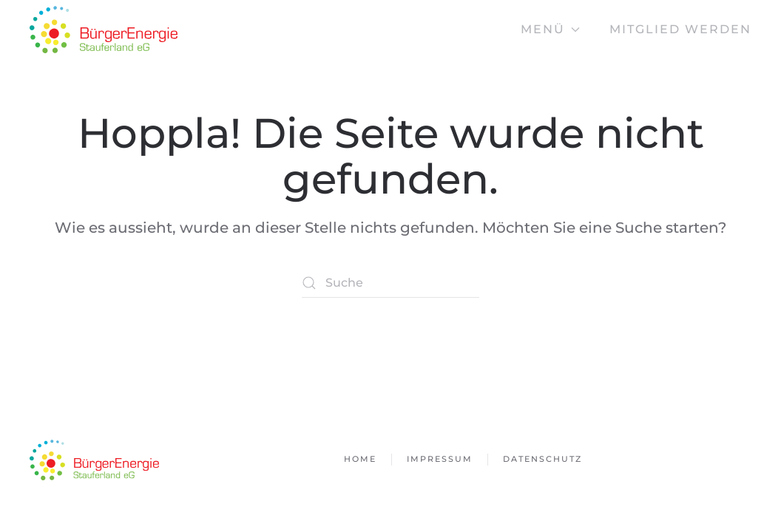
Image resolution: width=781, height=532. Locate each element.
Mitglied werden (680, 29)
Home (360, 459)
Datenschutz (542, 459)
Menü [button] (550, 29)
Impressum (440, 459)
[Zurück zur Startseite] (104, 30)
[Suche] (390, 283)
